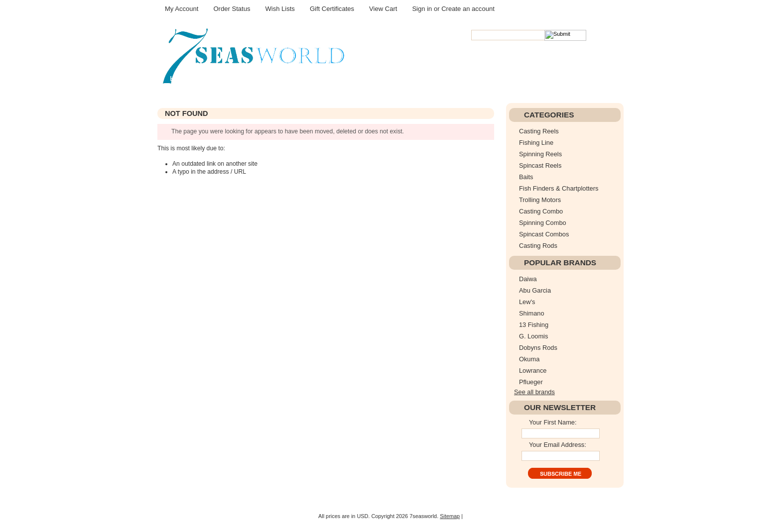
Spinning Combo (543, 223)
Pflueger (531, 382)
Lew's (527, 302)
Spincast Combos (544, 234)
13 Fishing (534, 325)
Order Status (232, 9)
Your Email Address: (558, 445)
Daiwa (528, 279)
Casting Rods (538, 246)
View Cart (383, 9)
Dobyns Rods (538, 348)
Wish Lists (280, 9)
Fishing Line (536, 143)
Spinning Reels (540, 154)
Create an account (468, 9)
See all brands (534, 392)
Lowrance (533, 371)
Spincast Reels (540, 165)
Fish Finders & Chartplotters (559, 188)
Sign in (422, 9)
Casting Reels (539, 131)
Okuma (529, 359)
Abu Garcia (535, 290)
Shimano (532, 313)
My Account (182, 9)
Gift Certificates (332, 9)
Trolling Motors (540, 200)
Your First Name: (553, 422)
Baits (526, 177)
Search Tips (539, 44)
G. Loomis (533, 336)
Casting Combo (541, 211)
